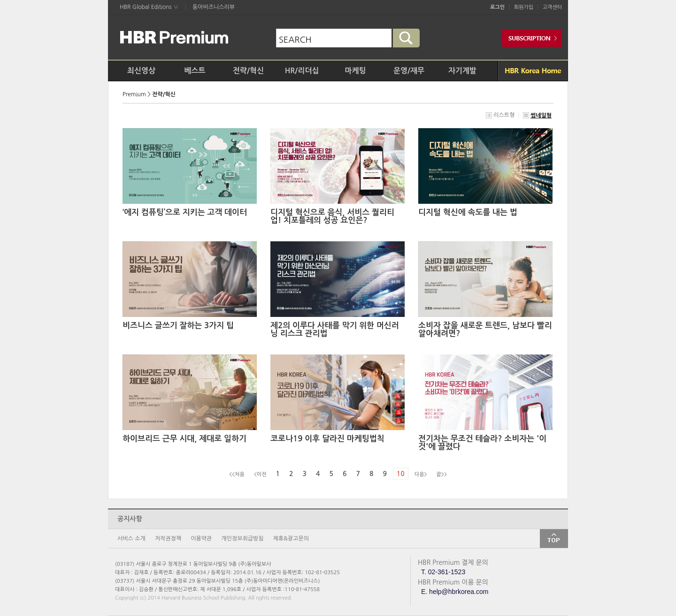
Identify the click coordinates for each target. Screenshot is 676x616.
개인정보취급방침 (242, 539)
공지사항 (130, 519)
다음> (421, 474)
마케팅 (355, 71)
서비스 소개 (131, 539)
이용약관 (201, 539)
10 (401, 474)
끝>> (442, 474)
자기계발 (462, 71)
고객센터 (552, 7)
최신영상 (141, 71)
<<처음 (237, 474)
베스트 (195, 71)
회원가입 (524, 7)
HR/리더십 (302, 71)
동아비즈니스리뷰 (214, 7)
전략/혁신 (248, 71)
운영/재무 (409, 71)
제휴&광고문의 (291, 539)
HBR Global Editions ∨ (149, 7)
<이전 (260, 474)
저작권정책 (168, 539)
